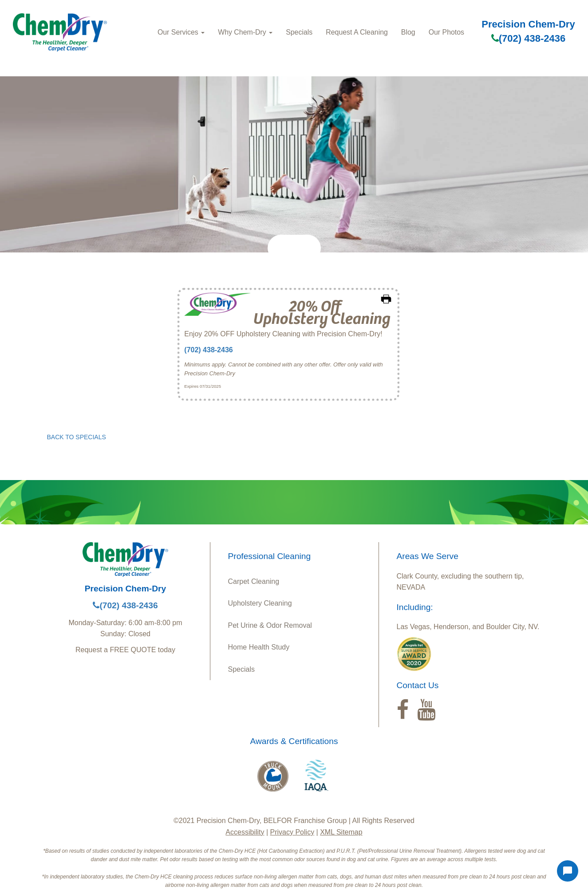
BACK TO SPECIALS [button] (77, 437)
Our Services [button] (181, 32)
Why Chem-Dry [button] (245, 32)
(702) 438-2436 (528, 38)
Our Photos (446, 32)
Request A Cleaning (357, 32)
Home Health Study (259, 647)
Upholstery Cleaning (260, 603)
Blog (408, 32)
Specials (299, 32)
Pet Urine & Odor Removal (270, 625)
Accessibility (245, 832)
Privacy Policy (292, 832)
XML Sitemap (341, 832)
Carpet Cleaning (254, 581)
